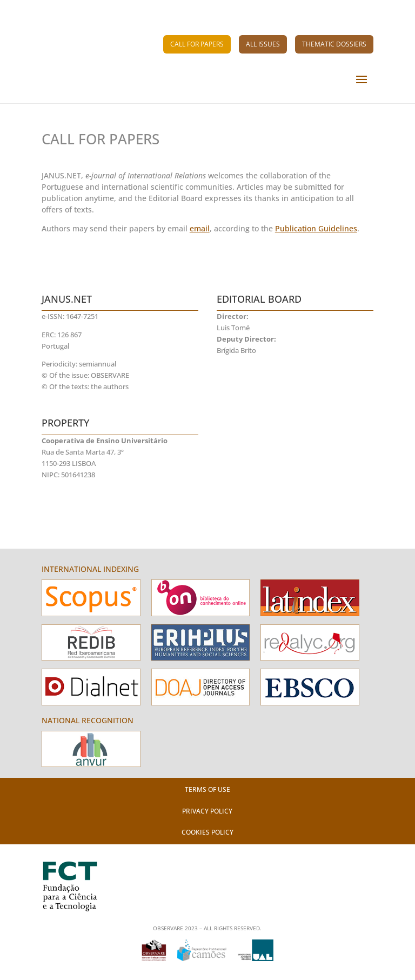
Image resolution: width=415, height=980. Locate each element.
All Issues (263, 44)
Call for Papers (197, 44)
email (200, 228)
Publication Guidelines (316, 228)
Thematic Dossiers (334, 44)
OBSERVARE (110, 375)
